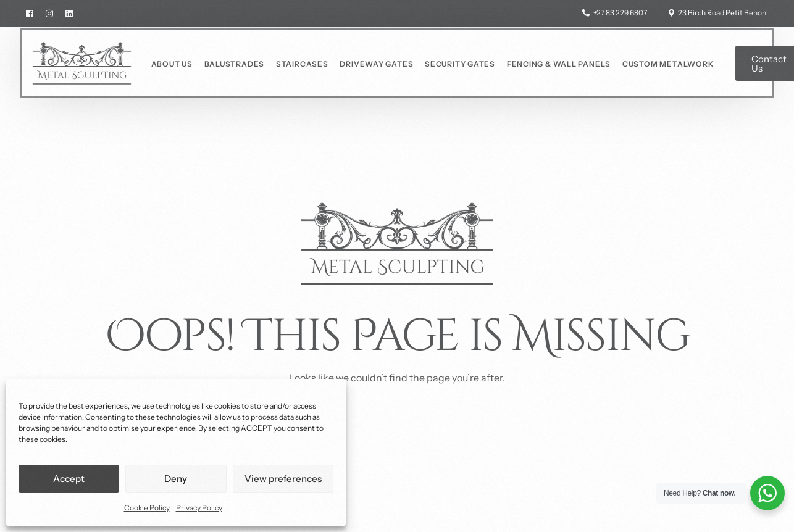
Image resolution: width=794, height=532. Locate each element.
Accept (69, 479)
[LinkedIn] (69, 13)
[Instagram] (49, 13)
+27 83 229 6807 (620, 13)
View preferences (283, 479)
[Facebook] (33, 13)
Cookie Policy (147, 508)
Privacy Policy (199, 508)
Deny (176, 479)
